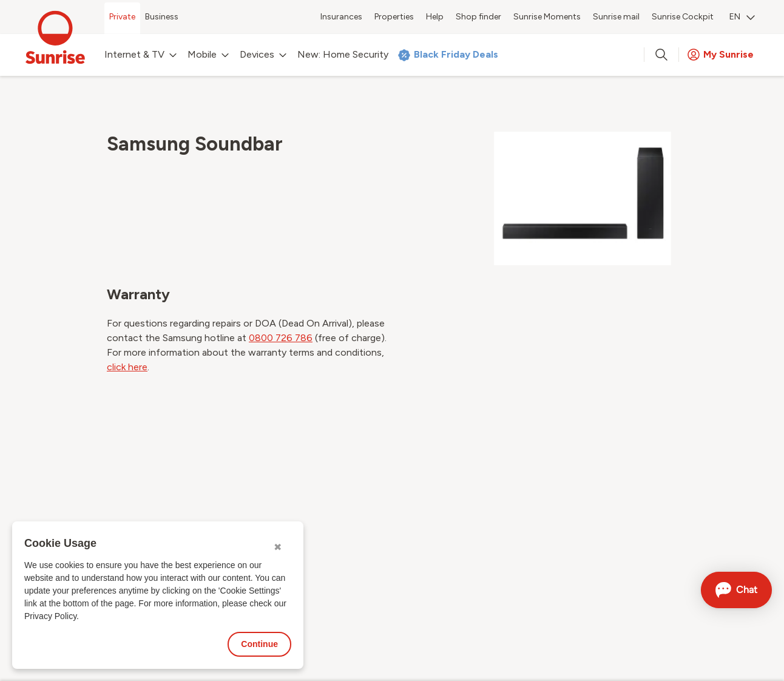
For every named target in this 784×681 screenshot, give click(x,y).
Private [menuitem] (122, 17)
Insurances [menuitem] (341, 17)
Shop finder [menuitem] (478, 17)
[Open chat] (736, 590)
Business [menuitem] (162, 17)
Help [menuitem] (435, 17)
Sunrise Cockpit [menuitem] (683, 17)
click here (127, 367)
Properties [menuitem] (394, 17)
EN (742, 17)
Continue (259, 644)
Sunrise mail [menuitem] (616, 17)
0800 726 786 (281, 338)
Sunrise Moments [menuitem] (547, 17)
